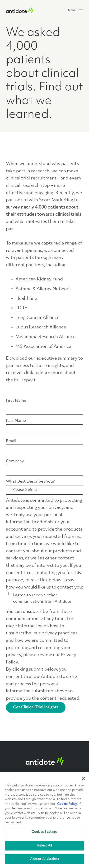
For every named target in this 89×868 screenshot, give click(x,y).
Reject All (44, 846)
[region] (44, 820)
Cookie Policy (67, 804)
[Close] (83, 779)
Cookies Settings (44, 832)
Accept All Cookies (44, 859)
